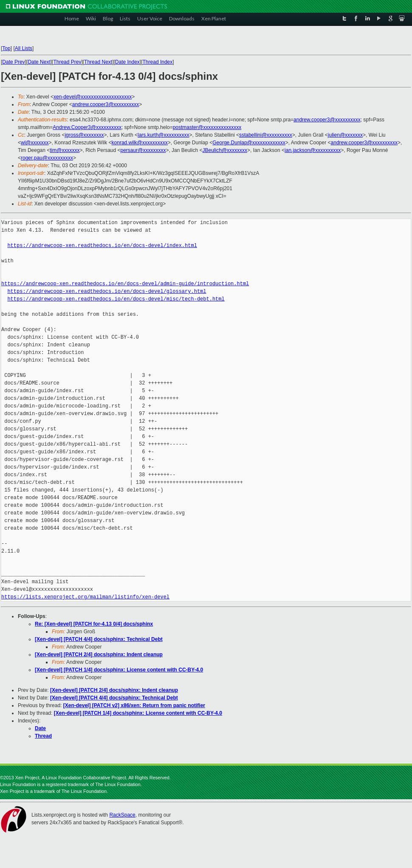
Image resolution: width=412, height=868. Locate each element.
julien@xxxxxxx (345, 135)
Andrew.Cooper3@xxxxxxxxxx (87, 127)
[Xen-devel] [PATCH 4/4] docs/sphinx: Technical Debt (99, 639)
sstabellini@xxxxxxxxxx (266, 135)
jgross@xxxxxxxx (84, 135)
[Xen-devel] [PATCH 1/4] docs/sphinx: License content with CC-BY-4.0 (119, 670)
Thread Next (98, 62)
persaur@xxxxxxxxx (143, 150)
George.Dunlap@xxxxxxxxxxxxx (249, 143)
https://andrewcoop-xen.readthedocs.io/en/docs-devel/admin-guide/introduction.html (125, 284)
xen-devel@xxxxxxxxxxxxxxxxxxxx (93, 97)
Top (6, 48)
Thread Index (158, 62)
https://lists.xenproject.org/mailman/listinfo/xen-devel (85, 597)
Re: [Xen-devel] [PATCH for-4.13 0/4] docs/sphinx (94, 624)
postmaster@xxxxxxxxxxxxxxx (207, 127)
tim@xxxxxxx (65, 150)
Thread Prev (67, 62)
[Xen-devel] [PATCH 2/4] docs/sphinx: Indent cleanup (99, 655)
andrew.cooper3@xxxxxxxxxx (106, 104)
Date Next (39, 62)
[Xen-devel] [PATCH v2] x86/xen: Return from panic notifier (134, 705)
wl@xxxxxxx (35, 143)
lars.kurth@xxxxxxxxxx (164, 135)
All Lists (24, 48)
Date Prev (13, 62)
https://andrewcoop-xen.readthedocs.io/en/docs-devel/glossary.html (107, 291)
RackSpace (122, 815)
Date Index (127, 62)
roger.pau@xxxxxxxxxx (47, 158)
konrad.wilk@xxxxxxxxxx (140, 143)
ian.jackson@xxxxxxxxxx (313, 150)
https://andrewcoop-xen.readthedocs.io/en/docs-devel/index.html (102, 246)
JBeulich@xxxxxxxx (225, 150)
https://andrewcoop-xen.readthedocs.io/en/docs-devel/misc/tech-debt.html (116, 299)
